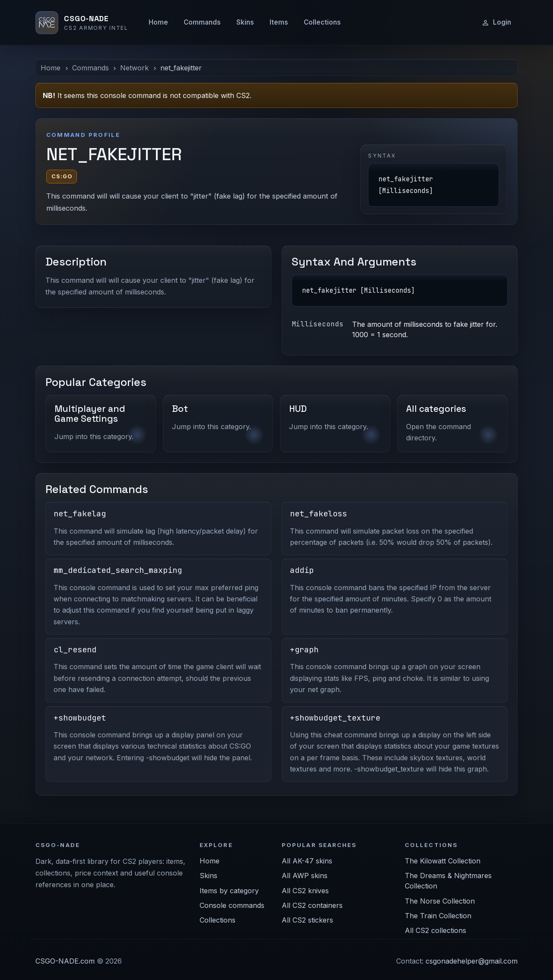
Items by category (229, 891)
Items (279, 22)
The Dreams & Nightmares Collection (448, 881)
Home (158, 22)
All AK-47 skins (307, 861)
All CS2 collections (435, 930)
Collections (322, 22)
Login (496, 22)
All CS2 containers (312, 905)
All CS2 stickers (307, 920)
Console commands (232, 905)
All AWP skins (305, 876)
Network (134, 68)
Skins (245, 22)
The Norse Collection (440, 901)
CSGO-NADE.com (65, 961)
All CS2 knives (305, 891)
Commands (202, 22)
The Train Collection (438, 916)
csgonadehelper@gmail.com (472, 961)
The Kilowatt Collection (443, 861)
